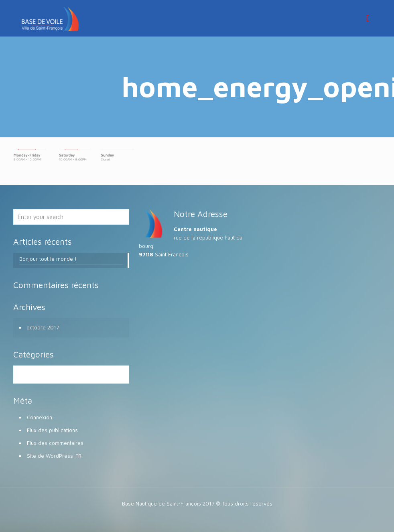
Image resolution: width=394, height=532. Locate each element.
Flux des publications (52, 430)
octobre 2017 (43, 327)
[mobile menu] (368, 18)
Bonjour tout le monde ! (48, 259)
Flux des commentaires (55, 443)
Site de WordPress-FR (54, 456)
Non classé (40, 374)
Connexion (40, 417)
